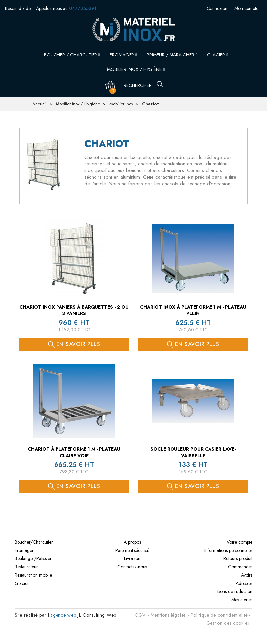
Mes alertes (242, 600)
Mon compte (213, 8)
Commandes (240, 567)
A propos (132, 542)
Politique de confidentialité (219, 615)
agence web (63, 615)
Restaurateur (26, 567)
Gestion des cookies (228, 623)
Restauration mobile (33, 575)
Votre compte (240, 542)
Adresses (244, 583)
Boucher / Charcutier (72, 55)
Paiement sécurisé (132, 550)
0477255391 (83, 8)
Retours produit (238, 558)
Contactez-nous (247, 8)
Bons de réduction (235, 591)
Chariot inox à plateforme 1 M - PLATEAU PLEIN (193, 310)
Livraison (132, 558)
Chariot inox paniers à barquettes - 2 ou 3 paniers (74, 310)
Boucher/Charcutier (34, 542)
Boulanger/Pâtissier (33, 558)
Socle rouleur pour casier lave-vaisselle (193, 452)
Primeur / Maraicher (172, 55)
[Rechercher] (142, 85)
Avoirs (247, 575)
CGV (140, 615)
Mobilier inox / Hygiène (136, 69)
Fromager (123, 55)
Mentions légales (168, 615)
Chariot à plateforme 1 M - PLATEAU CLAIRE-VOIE (74, 452)
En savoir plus (74, 344)
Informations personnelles (228, 550)
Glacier (217, 55)
